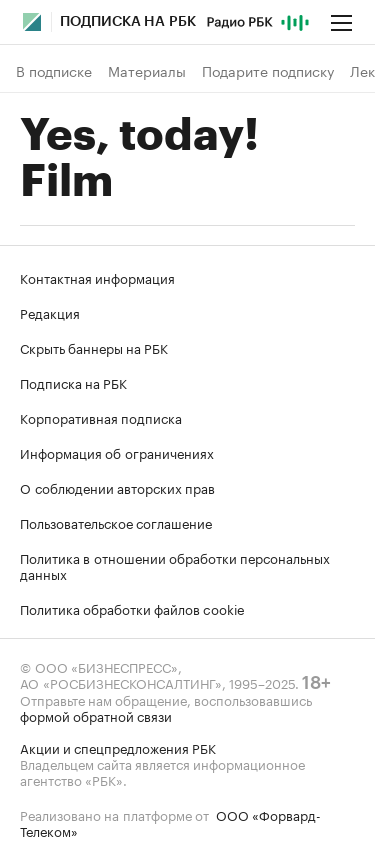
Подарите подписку (268, 71)
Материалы (147, 71)
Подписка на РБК (73, 382)
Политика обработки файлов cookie (132, 608)
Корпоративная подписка (101, 417)
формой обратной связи (96, 715)
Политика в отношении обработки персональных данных (175, 565)
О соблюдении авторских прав (117, 487)
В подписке (54, 71)
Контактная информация (97, 277)
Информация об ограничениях (117, 452)
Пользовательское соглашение (116, 522)
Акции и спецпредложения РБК (118, 747)
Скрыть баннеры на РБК (94, 347)
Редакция (50, 312)
